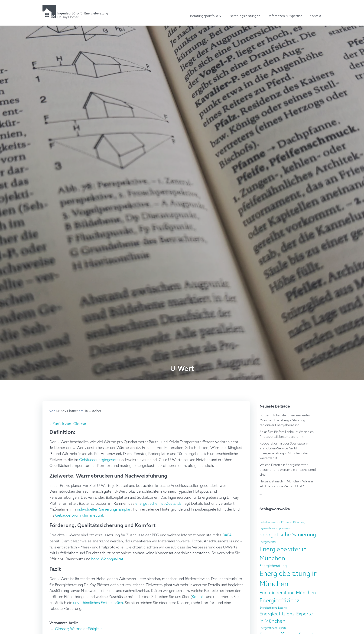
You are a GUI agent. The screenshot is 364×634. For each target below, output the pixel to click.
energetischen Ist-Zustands (158, 504)
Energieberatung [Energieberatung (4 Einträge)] (273, 566)
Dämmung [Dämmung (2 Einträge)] (299, 522)
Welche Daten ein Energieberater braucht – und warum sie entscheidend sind (288, 470)
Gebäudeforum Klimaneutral (79, 516)
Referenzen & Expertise (285, 16)
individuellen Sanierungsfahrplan (104, 510)
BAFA (227, 535)
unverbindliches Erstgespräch (98, 603)
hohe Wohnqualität (107, 559)
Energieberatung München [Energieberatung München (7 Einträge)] (288, 593)
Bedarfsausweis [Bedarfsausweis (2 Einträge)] (268, 522)
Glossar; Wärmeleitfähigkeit (78, 629)
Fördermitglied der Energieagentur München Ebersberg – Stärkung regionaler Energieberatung (285, 420)
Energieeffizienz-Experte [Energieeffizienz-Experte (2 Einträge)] (273, 608)
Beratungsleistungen (245, 16)
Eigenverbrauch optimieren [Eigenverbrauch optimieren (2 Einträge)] (275, 528)
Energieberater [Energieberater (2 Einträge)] (268, 542)
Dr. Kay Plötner (67, 411)
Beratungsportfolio (206, 16)
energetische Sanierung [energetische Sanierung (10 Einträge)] (288, 535)
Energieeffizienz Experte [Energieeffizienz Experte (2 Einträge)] (273, 628)
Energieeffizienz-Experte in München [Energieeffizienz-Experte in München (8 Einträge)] (286, 618)
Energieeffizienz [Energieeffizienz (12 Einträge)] (279, 601)
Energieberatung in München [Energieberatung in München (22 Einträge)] (289, 579)
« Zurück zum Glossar (68, 424)
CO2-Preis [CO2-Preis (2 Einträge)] (285, 522)
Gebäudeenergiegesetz (99, 460)
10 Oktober (93, 411)
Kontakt (315, 16)
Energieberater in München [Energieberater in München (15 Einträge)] (283, 554)
